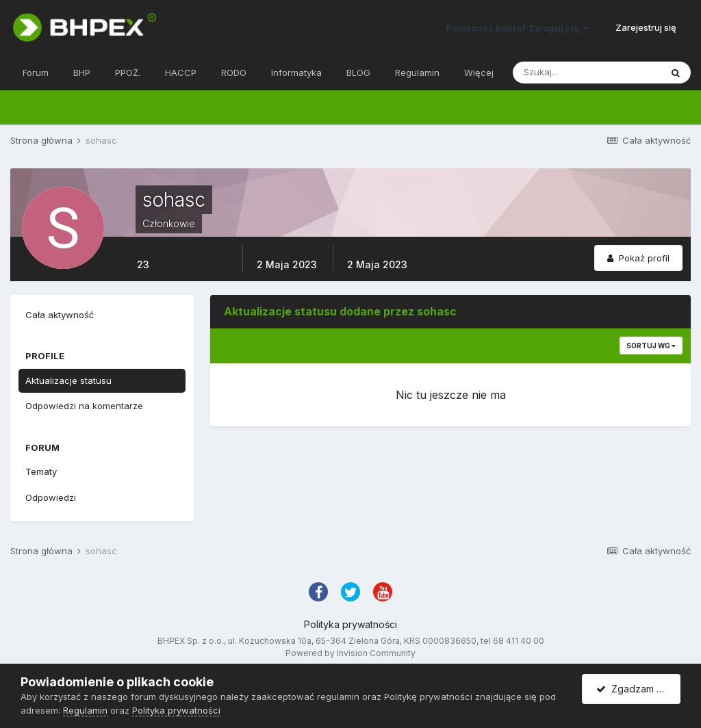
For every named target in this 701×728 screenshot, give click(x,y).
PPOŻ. (128, 73)
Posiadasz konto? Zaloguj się (517, 28)
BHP (82, 73)
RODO (234, 73)
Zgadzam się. (634, 689)
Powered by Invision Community (350, 653)
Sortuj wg (651, 346)
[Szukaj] (587, 73)
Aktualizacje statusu (68, 380)
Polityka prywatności (350, 624)
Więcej (479, 73)
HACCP (181, 73)
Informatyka (296, 73)
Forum (36, 73)
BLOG (358, 73)
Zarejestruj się (646, 27)
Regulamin (417, 73)
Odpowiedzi (51, 497)
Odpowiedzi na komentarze (84, 406)
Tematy (41, 471)
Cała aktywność (60, 315)
